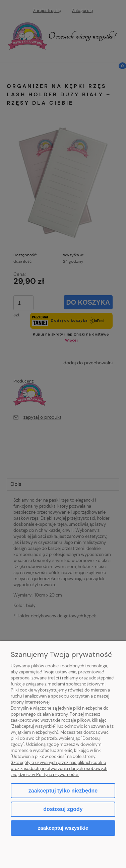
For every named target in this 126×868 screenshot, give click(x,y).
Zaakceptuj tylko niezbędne (63, 791)
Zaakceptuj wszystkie (63, 828)
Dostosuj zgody (63, 809)
